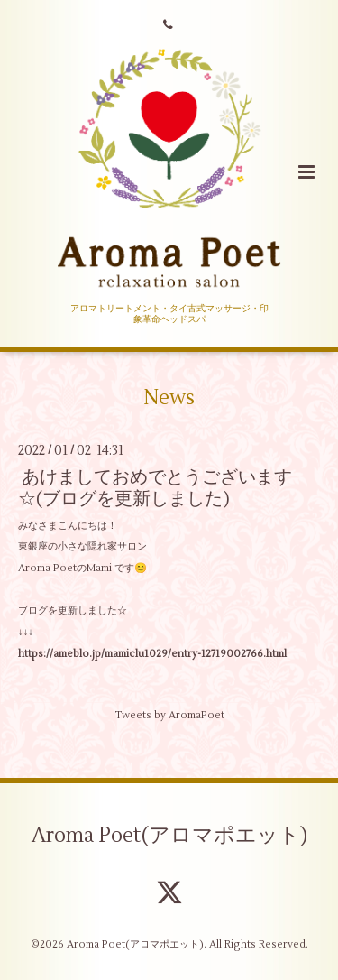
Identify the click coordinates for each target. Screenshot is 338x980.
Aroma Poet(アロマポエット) (169, 836)
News (169, 398)
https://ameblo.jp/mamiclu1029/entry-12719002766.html (152, 654)
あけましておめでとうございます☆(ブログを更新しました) (155, 487)
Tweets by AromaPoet (169, 715)
